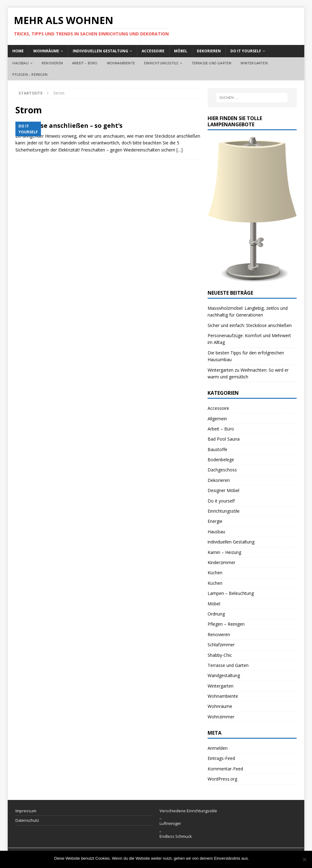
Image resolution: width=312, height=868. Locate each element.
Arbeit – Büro (85, 63)
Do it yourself (246, 51)
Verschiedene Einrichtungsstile (188, 811)
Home (18, 51)
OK (255, 858)
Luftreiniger (170, 823)
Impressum (26, 811)
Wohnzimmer (221, 717)
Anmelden (218, 748)
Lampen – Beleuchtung (231, 593)
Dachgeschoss (222, 470)
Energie (215, 521)
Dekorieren (209, 51)
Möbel (181, 51)
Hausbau (20, 63)
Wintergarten (254, 63)
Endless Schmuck (176, 836)
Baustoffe (217, 449)
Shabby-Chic (220, 655)
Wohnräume (46, 51)
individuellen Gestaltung (100, 51)
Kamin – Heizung (224, 552)
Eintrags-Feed (221, 758)
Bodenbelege (221, 460)
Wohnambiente (121, 63)
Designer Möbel (223, 490)
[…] (180, 150)
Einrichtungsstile (161, 63)
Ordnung (216, 614)
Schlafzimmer (221, 645)
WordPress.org (222, 779)
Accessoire (153, 51)
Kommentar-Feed (225, 769)
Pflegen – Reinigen (30, 74)
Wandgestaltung (224, 675)
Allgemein (217, 419)
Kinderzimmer (221, 562)
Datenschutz (27, 820)
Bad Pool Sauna (224, 439)
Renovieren (52, 63)
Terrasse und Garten (212, 63)
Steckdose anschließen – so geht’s (69, 125)
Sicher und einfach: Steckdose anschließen (250, 325)
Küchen (215, 573)
